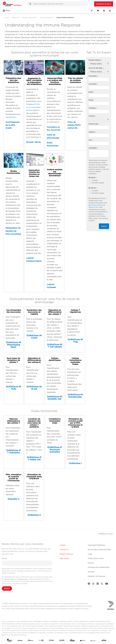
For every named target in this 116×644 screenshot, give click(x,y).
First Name (93, 76)
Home (7, 17)
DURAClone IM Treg (75, 341)
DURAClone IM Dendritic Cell (55, 398)
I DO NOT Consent (98, 183)
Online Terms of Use (96, 558)
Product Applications (30, 17)
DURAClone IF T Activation (14, 451)
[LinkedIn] (98, 584)
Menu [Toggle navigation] (7, 11)
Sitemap (91, 572)
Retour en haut (106, 534)
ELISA (37, 104)
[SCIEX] (104, 641)
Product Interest (95, 60)
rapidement (11, 117)
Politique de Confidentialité (99, 567)
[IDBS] (51, 641)
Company (93, 108)
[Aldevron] (31, 641)
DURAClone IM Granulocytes (75, 396)
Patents (91, 563)
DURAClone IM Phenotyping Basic (14, 345)
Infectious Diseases (47, 17)
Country (92, 116)
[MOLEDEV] (83, 641)
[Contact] (92, 11)
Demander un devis (104, 4)
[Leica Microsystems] (72, 641)
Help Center (64, 558)
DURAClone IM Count (34, 337)
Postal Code (94, 124)
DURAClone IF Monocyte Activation (55, 450)
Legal (90, 554)
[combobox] (58, 4)
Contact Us (64, 550)
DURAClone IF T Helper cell (34, 458)
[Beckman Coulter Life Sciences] (12, 4)
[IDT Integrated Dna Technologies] (62, 641)
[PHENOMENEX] (93, 641)
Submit (104, 226)
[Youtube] (107, 584)
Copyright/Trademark (96, 545)
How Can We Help (96, 68)
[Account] (104, 11)
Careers (63, 545)
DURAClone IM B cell (34, 388)
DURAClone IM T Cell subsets (55, 346)
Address (92, 132)
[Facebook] (89, 584)
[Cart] (98, 11)
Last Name (93, 84)
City (91, 140)
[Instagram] (93, 584)
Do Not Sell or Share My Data (99, 550)
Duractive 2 (13, 499)
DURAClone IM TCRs (14, 388)
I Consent (95, 180)
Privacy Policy (97, 205)
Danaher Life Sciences (97, 576)
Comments (93, 148)
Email (91, 92)
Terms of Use (93, 207)
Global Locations (66, 554)
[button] (30, 4)
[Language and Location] (110, 11)
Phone (91, 100)
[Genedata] (41, 641)
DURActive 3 (34, 515)
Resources (16, 17)
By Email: (93, 178)
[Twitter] (102, 584)
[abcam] (20, 641)
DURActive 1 (75, 463)
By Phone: (93, 188)
